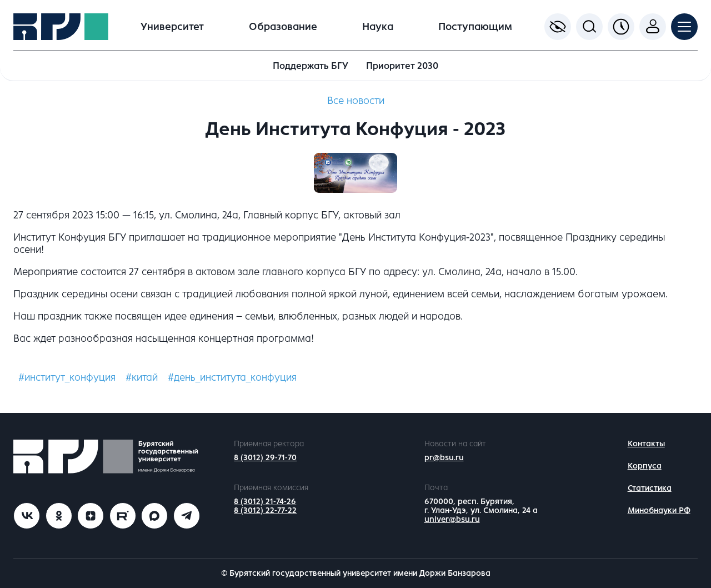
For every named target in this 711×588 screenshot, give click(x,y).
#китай (142, 377)
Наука (378, 27)
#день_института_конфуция (232, 377)
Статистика (650, 488)
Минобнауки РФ (659, 510)
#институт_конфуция (67, 377)
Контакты (646, 444)
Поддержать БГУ (311, 66)
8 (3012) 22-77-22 (265, 510)
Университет (172, 27)
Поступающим (475, 27)
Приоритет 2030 (402, 66)
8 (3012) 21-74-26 (265, 502)
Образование (283, 27)
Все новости (356, 101)
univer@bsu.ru (452, 519)
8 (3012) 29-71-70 (265, 458)
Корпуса (645, 466)
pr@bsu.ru (444, 458)
